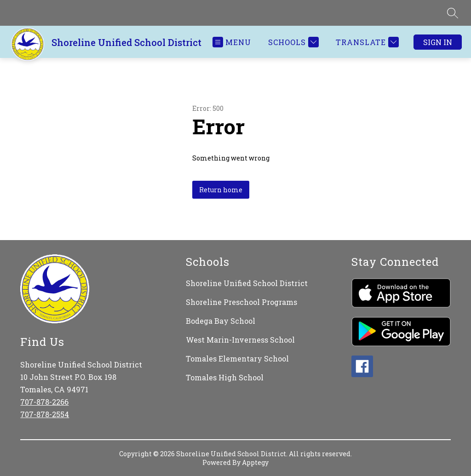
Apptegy (255, 462)
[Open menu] (232, 42)
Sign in (438, 42)
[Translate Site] (366, 42)
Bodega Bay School (221, 321)
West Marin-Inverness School (240, 340)
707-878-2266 (44, 402)
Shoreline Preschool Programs (241, 302)
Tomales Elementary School (237, 358)
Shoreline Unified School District (247, 283)
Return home (221, 190)
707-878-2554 (45, 414)
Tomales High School (225, 377)
